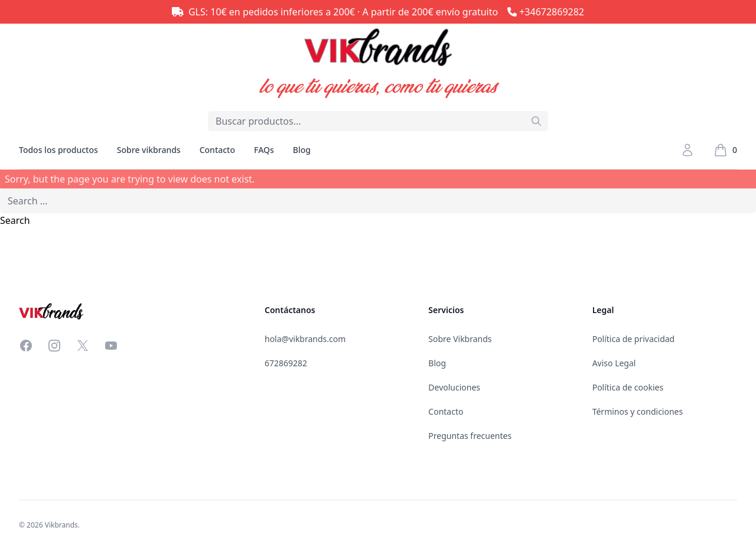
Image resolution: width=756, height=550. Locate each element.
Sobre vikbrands (149, 150)
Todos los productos (58, 157)
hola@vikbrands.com (305, 339)
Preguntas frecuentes (470, 436)
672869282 (286, 363)
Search (15, 220)
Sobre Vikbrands (460, 339)
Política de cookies (628, 387)
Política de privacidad (634, 339)
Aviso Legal (614, 363)
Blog (302, 150)
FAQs (264, 150)
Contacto (217, 150)
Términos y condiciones (638, 411)
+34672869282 (552, 12)
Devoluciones (454, 387)
